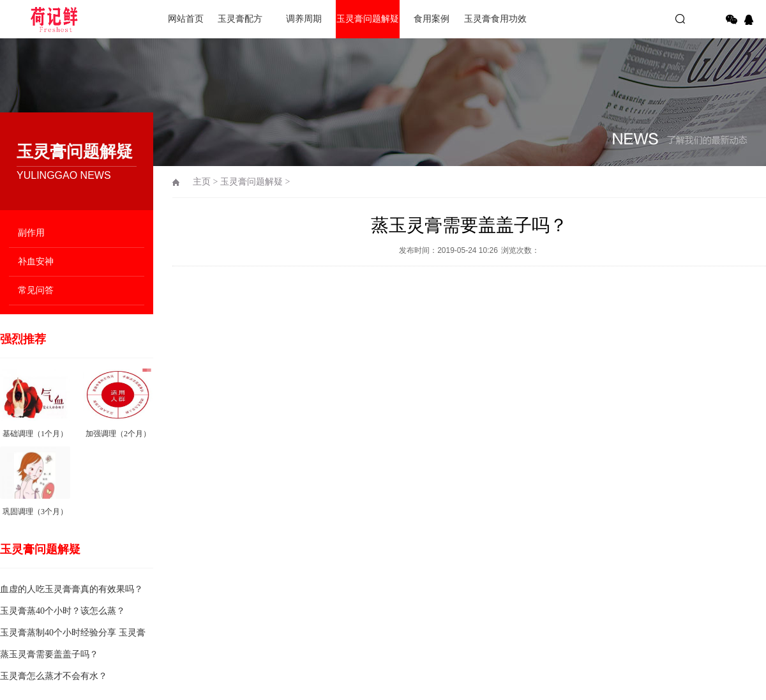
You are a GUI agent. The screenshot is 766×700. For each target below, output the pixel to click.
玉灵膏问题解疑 (368, 19)
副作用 (31, 233)
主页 (202, 182)
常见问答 (36, 290)
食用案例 (432, 19)
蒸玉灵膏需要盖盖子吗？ (49, 654)
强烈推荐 (23, 339)
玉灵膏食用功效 (495, 19)
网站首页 (186, 19)
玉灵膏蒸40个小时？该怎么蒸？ (63, 611)
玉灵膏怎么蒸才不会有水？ (54, 676)
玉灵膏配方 (240, 19)
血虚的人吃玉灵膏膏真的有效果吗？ (71, 589)
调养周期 (304, 19)
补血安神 (36, 262)
